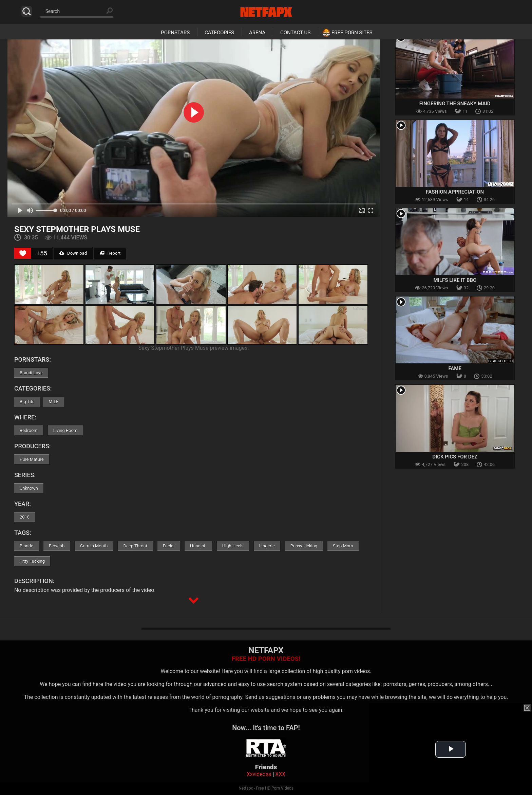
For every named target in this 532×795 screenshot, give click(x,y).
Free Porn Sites (352, 33)
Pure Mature (32, 459)
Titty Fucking (32, 561)
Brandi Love (31, 373)
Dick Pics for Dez (455, 457)
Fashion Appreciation (455, 192)
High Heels (233, 546)
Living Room (65, 430)
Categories (219, 33)
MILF (53, 402)
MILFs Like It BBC (455, 280)
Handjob (198, 546)
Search (27, 11)
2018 (25, 517)
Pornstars (175, 33)
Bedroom (29, 430)
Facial (169, 546)
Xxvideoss (259, 774)
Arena (257, 33)
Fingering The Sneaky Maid (455, 104)
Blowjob (57, 546)
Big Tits (27, 402)
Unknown (29, 488)
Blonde (26, 546)
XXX (280, 774)
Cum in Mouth (94, 546)
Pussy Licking (304, 546)
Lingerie (267, 546)
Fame (455, 368)
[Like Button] (23, 253)
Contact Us (295, 33)
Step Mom (343, 546)
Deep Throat (135, 546)
